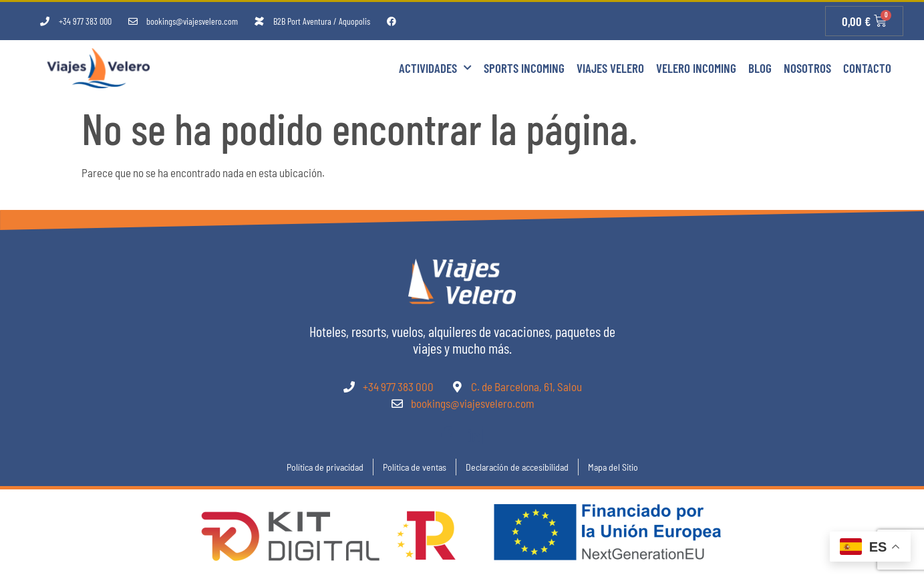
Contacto (867, 68)
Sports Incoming (524, 68)
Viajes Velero (610, 68)
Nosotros (807, 68)
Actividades (435, 68)
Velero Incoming (696, 68)
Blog (760, 68)
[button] (27, 552)
